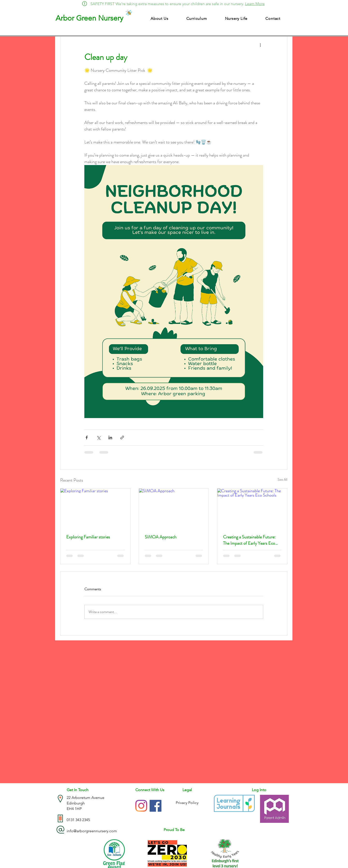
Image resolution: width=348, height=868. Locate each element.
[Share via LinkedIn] (110, 438)
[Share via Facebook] (87, 438)
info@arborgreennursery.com (92, 831)
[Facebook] (156, 806)
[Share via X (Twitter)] (98, 438)
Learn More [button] (255, 4)
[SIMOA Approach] (174, 508)
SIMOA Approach (161, 537)
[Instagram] (141, 806)
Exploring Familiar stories (88, 537)
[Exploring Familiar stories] (95, 508)
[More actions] (260, 45)
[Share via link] (122, 438)
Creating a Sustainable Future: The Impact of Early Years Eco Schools (249, 540)
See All (283, 479)
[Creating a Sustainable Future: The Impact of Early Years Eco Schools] (252, 508)
